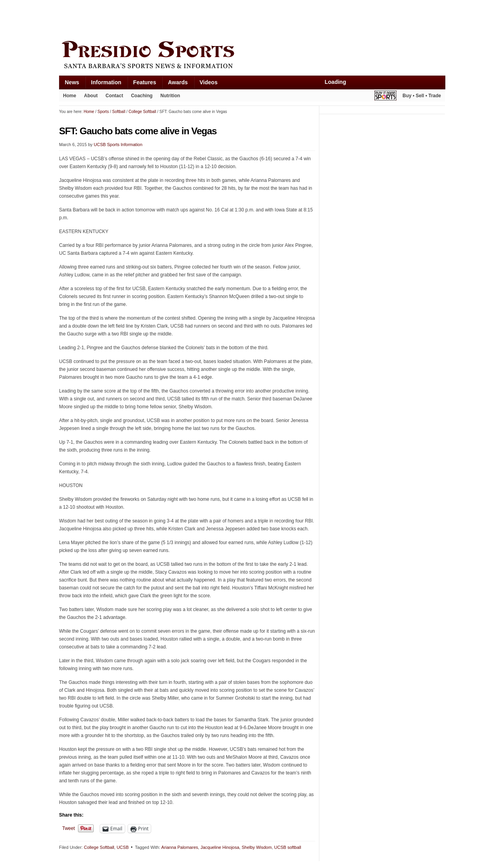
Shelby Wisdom (257, 847)
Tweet (69, 828)
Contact (114, 96)
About (91, 96)
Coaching (142, 96)
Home (69, 96)
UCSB (123, 847)
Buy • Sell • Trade (422, 96)
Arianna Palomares (180, 847)
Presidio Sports (252, 56)
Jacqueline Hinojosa (220, 847)
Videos (209, 82)
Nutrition (170, 96)
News (72, 82)
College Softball (99, 847)
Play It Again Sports (385, 97)
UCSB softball (287, 847)
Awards (178, 82)
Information (106, 82)
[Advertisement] (202, 19)
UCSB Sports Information (118, 144)
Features (145, 82)
